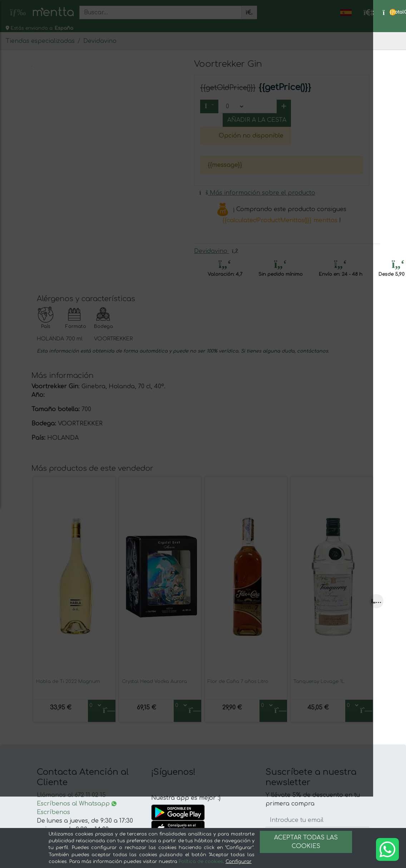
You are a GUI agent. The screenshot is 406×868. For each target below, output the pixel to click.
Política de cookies (201, 862)
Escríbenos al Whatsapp (77, 804)
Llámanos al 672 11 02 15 (71, 795)
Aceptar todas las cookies (306, 842)
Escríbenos (53, 812)
